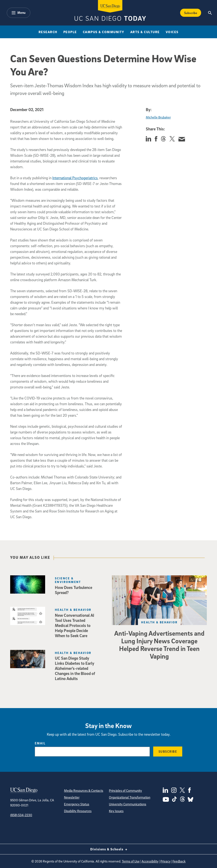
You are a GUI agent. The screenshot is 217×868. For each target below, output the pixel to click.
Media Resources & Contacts (84, 790)
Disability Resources (78, 811)
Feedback (179, 861)
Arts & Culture (145, 32)
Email (40, 743)
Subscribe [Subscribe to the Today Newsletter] (191, 13)
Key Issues (116, 811)
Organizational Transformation (130, 797)
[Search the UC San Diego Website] (210, 13)
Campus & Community (104, 32)
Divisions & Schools (109, 849)
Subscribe (168, 751)
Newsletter (72, 797)
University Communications (128, 804)
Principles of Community (125, 790)
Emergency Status (77, 804)
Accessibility (150, 861)
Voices (172, 32)
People (70, 32)
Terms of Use (131, 861)
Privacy (166, 861)
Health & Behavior (159, 622)
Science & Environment (68, 580)
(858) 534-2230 (21, 815)
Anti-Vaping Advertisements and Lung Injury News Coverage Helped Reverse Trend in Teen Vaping (159, 645)
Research (48, 32)
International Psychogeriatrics (75, 178)
